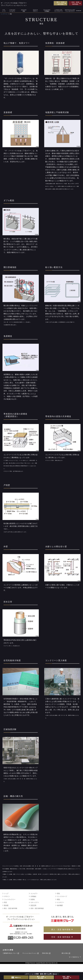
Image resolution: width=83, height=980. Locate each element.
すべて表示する (75, 957)
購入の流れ (66, 953)
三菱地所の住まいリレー (11, 953)
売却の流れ (46, 953)
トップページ (4, 14)
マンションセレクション (31, 953)
